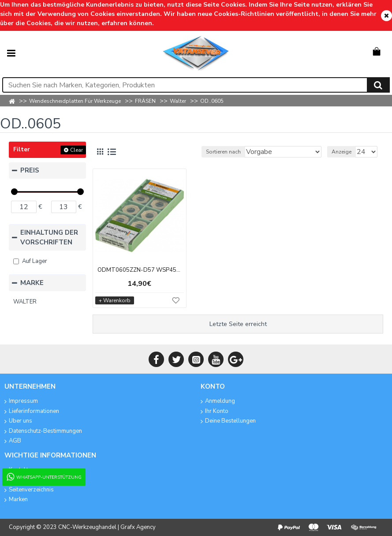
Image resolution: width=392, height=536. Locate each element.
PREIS (30, 170)
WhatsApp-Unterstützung (43, 477)
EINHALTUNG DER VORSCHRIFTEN (49, 238)
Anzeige (342, 152)
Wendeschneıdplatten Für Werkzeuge (75, 101)
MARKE (32, 283)
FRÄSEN (145, 101)
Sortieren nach (223, 152)
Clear (77, 150)
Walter (178, 101)
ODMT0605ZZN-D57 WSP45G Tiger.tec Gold (140, 270)
